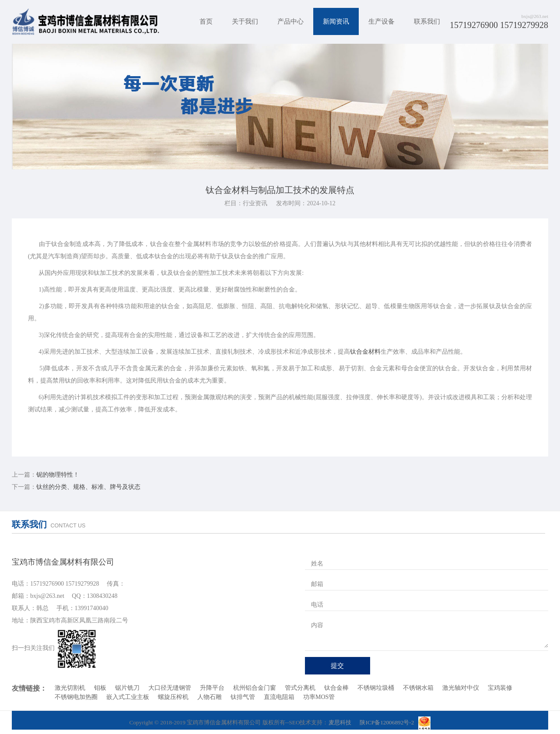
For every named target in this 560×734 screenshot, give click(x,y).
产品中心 (290, 21)
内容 (317, 625)
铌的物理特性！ (58, 475)
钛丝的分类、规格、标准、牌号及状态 (88, 487)
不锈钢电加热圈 (76, 697)
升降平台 (212, 688)
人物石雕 (210, 697)
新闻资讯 (336, 21)
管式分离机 (300, 688)
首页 (206, 21)
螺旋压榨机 (173, 697)
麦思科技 (340, 722)
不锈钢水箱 (418, 688)
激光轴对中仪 (461, 688)
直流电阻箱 (279, 697)
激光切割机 (70, 688)
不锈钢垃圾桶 (376, 688)
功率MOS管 (319, 697)
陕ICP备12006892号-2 (387, 722)
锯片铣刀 (127, 688)
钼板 (100, 688)
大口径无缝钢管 (170, 688)
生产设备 (381, 21)
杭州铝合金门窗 (255, 688)
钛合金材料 (365, 352)
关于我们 (245, 21)
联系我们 (427, 21)
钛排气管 (243, 697)
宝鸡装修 (500, 688)
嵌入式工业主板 (128, 697)
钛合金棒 (336, 688)
